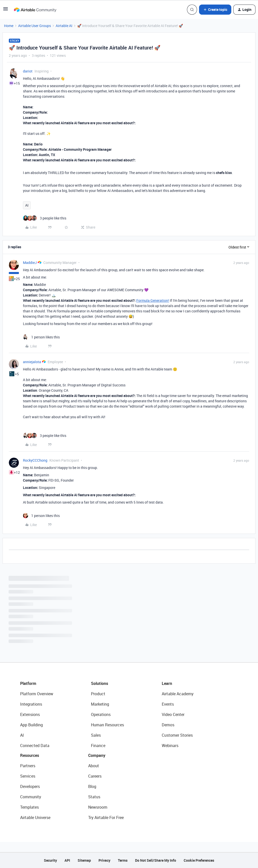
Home (9, 26)
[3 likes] (45, 218)
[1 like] (41, 337)
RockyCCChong (35, 460)
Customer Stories (177, 735)
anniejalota (32, 362)
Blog (92, 786)
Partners (28, 766)
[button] (6, 10)
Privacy (104, 860)
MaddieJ (30, 263)
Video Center (173, 714)
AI (27, 205)
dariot (28, 71)
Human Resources (107, 725)
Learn (167, 683)
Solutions (100, 683)
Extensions (30, 714)
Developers (30, 786)
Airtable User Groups (35, 26)
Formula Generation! (153, 300)
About (94, 766)
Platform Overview (37, 694)
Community (31, 797)
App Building (31, 725)
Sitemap (84, 860)
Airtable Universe (35, 817)
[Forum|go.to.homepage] (35, 10)
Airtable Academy (178, 694)
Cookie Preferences (199, 860)
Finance (98, 746)
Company (97, 755)
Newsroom (98, 807)
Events (168, 704)
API (67, 860)
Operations (101, 714)
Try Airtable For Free (106, 817)
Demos (168, 725)
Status (94, 797)
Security (50, 860)
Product (98, 694)
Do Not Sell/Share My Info (156, 860)
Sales (96, 735)
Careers (95, 776)
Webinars (170, 746)
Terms (123, 860)
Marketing (100, 704)
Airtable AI (64, 26)
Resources (30, 755)
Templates (29, 807)
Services (28, 776)
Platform (28, 683)
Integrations (31, 704)
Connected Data (35, 746)
